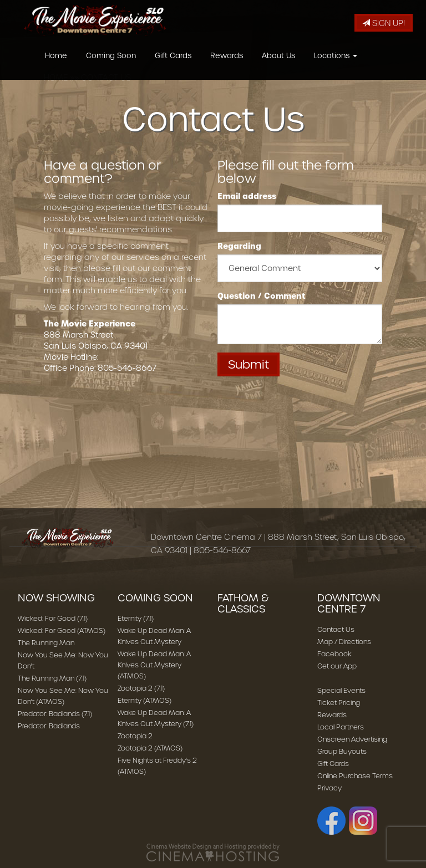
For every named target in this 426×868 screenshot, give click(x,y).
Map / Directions (344, 642)
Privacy (329, 788)
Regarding (239, 246)
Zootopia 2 (135, 736)
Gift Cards (173, 68)
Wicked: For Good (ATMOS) (62, 630)
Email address (247, 196)
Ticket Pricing (339, 703)
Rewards (227, 68)
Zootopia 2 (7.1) (141, 688)
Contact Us (336, 629)
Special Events (341, 690)
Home (56, 68)
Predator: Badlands (49, 726)
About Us (278, 68)
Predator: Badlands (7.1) (55, 714)
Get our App (337, 666)
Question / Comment (262, 296)
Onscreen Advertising (352, 739)
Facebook (334, 654)
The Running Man (46, 643)
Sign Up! (384, 23)
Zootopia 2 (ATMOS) (150, 748)
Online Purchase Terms (355, 776)
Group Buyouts (342, 751)
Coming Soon (111, 68)
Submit (248, 364)
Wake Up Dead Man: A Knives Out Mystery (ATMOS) (154, 665)
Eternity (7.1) (136, 618)
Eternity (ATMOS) (144, 700)
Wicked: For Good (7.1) (53, 618)
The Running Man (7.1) (52, 678)
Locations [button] (336, 68)
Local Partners (341, 727)
